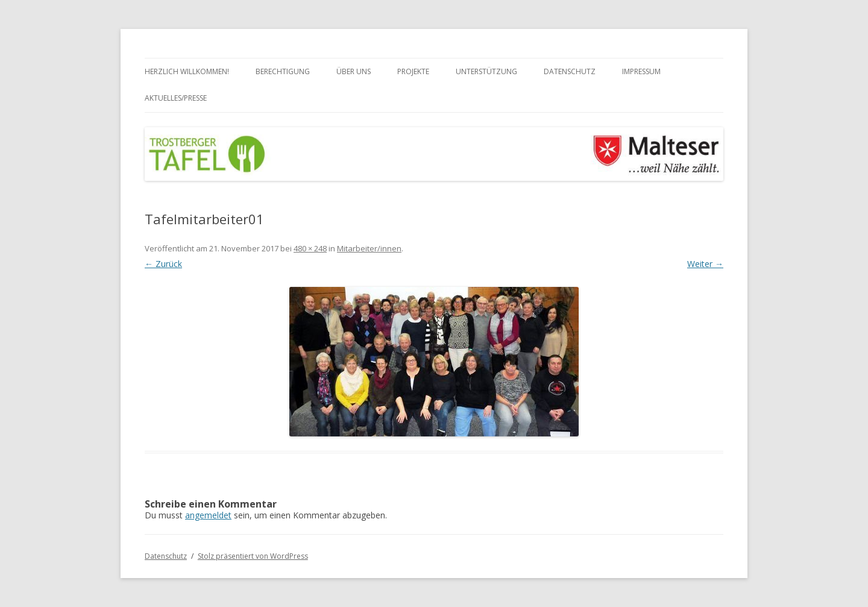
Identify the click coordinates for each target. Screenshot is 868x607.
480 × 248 (310, 248)
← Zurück (163, 264)
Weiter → (705, 264)
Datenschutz (570, 71)
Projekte (413, 71)
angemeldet (208, 515)
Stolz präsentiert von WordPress (253, 556)
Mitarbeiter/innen (369, 248)
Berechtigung (283, 71)
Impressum (641, 71)
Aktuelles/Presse (176, 98)
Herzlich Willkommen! (187, 71)
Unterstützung (486, 71)
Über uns (354, 71)
